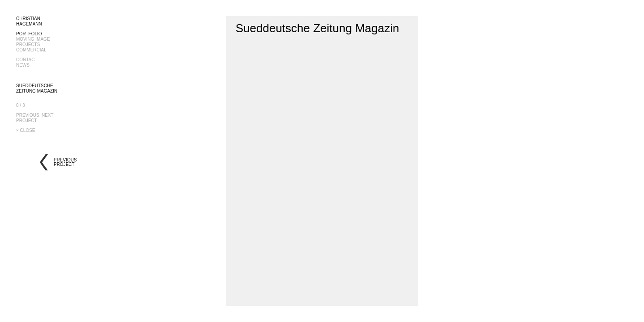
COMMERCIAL (31, 50)
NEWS (23, 65)
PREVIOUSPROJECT (28, 118)
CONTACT (27, 60)
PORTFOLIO (29, 34)
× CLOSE (26, 130)
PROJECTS (28, 44)
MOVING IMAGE (33, 39)
